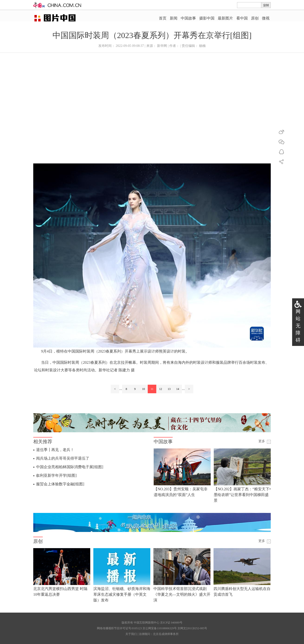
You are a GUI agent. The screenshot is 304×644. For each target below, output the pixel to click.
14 (178, 389)
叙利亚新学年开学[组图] (56, 475)
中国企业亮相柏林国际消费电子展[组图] (70, 467)
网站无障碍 (298, 326)
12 (161, 389)
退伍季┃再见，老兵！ (55, 450)
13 (169, 389)
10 (143, 389)
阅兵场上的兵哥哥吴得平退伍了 (63, 458)
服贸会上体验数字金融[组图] (60, 484)
